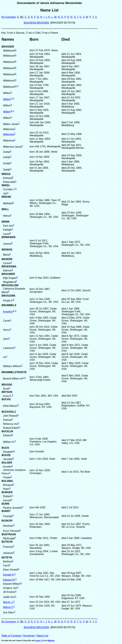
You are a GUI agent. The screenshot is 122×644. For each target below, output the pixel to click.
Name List (43, 636)
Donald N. (9, 575)
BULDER (7, 463)
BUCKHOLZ (9, 412)
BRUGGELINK (10, 285)
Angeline (8, 312)
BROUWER (8, 274)
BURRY (6, 511)
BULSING (7, 481)
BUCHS (6, 399)
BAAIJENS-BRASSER (36, 23)
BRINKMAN (8, 237)
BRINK (6, 222)
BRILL (5, 209)
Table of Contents (11, 636)
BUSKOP (7, 521)
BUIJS (5, 448)
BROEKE (7, 250)
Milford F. (8, 607)
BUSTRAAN (9, 534)
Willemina (8, 134)
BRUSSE (7, 385)
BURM (5, 504)
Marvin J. (8, 602)
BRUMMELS (9, 305)
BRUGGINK (8, 296)
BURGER (7, 492)
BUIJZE (6, 455)
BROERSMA (9, 267)
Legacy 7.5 (39, 641)
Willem (7, 99)
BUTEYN (7, 558)
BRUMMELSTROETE (14, 372)
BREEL (6, 185)
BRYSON (7, 392)
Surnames (29, 636)
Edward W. (9, 580)
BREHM (6, 197)
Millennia (51, 641)
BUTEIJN (7, 542)
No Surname (9, 17)
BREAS (6, 174)
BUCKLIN (7, 431)
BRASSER (8, 47)
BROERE (7, 259)
